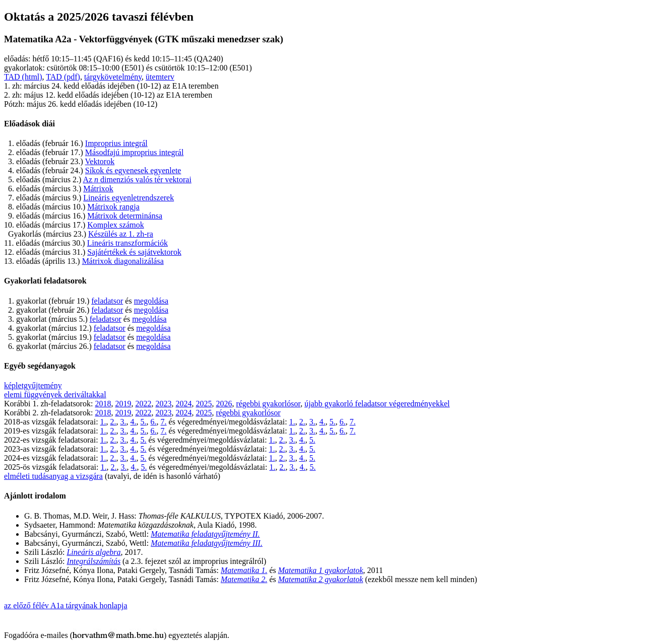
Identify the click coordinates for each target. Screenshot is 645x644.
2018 (103, 404)
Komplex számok (115, 225)
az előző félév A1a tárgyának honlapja (66, 605)
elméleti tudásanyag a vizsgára (53, 476)
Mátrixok (98, 189)
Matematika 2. (244, 579)
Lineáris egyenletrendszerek (128, 198)
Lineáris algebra (93, 552)
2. (113, 422)
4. (134, 422)
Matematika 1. (244, 570)
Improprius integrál (116, 143)
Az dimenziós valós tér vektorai (137, 180)
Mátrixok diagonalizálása (123, 261)
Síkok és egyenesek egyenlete (133, 170)
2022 (143, 404)
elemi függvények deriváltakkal (55, 395)
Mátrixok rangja (113, 207)
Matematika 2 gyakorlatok (321, 579)
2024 (183, 404)
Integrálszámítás (93, 561)
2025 (204, 404)
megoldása (151, 301)
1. (103, 422)
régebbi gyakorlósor (268, 404)
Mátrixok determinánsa (125, 216)
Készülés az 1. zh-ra (121, 234)
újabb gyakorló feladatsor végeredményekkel (377, 404)
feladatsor (107, 301)
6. (154, 422)
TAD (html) (23, 77)
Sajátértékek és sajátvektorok (134, 252)
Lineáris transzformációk (127, 243)
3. (123, 422)
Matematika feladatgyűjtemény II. (205, 534)
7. (164, 422)
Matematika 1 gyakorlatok (321, 570)
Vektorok (100, 161)
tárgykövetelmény (113, 77)
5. (144, 422)
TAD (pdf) (63, 77)
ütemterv (160, 77)
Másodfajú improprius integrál (135, 152)
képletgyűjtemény (33, 385)
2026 (224, 404)
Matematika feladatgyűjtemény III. (207, 543)
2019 (123, 404)
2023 (163, 404)
